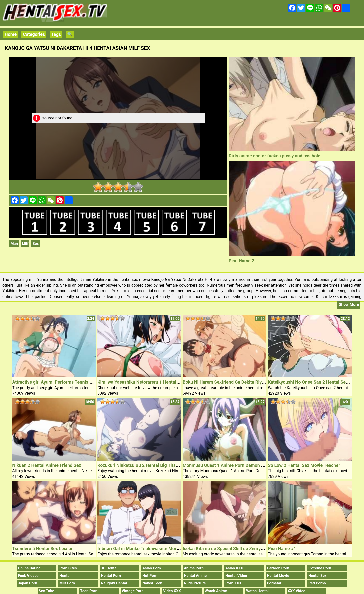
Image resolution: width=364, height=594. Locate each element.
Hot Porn (150, 576)
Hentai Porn (111, 576)
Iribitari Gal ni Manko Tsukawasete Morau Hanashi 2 (150, 549)
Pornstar (274, 583)
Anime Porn (194, 568)
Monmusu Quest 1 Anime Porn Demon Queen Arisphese (239, 465)
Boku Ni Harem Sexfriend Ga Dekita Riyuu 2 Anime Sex (238, 382)
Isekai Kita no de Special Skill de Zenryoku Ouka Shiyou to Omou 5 (250, 549)
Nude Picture (195, 583)
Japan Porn (28, 583)
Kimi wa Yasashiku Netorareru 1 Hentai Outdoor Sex (150, 382)
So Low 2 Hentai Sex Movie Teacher (304, 465)
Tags (56, 34)
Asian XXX (234, 568)
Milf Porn (67, 583)
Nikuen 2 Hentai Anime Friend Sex (47, 465)
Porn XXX (233, 583)
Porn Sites (68, 568)
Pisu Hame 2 (242, 261)
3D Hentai (109, 568)
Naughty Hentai (114, 583)
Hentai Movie (278, 576)
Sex (36, 244)
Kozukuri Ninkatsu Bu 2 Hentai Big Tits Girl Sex (145, 465)
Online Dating (29, 568)
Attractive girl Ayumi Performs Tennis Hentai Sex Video (68, 382)
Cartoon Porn (278, 568)
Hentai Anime (195, 576)
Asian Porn (152, 568)
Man (14, 244)
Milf (25, 244)
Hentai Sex (318, 576)
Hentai (65, 576)
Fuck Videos (28, 576)
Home (11, 34)
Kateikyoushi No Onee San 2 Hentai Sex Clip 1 (314, 382)
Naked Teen (152, 583)
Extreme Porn (320, 568)
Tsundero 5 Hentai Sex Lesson (43, 549)
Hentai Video (236, 576)
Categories (34, 34)
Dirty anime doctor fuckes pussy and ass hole (275, 156)
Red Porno (317, 583)
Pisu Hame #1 (282, 549)
